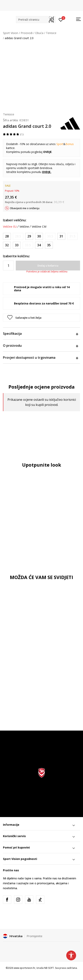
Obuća (39, 33)
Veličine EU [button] (10, 227)
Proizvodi (27, 33)
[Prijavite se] (61, 19)
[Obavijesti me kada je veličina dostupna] (18, 236)
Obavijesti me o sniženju (25, 208)
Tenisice (51, 33)
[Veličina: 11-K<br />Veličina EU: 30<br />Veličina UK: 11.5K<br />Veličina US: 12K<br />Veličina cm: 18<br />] (39, 236)
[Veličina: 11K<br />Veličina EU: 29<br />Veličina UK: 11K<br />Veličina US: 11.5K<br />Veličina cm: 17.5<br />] (29, 236)
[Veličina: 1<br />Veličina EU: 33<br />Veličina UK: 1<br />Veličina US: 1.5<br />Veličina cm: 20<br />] (17, 245)
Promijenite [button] (35, 936)
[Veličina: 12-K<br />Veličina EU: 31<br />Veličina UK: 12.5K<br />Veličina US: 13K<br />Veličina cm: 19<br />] (61, 236)
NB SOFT (49, 968)
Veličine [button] (24, 227)
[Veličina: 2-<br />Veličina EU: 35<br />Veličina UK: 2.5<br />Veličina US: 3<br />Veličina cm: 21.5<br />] (49, 245)
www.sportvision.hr (25, 968)
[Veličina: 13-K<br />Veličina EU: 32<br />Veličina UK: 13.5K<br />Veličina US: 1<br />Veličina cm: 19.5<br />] (7, 245)
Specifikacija (41, 334)
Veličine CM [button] (39, 227)
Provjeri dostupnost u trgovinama (41, 358)
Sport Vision (11, 33)
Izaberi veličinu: (15, 220)
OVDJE (46, 172)
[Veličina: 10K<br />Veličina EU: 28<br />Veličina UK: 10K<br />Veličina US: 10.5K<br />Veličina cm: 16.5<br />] (7, 236)
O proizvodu (41, 346)
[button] (36, 20)
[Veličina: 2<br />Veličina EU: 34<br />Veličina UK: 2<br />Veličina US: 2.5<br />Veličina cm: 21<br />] (39, 245)
